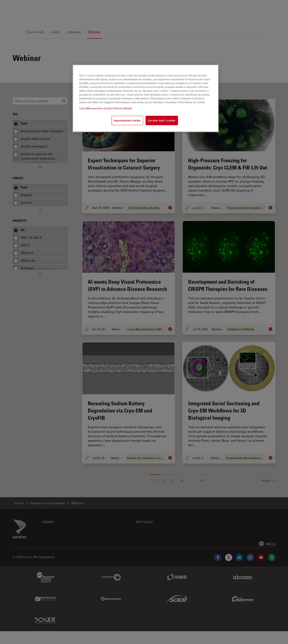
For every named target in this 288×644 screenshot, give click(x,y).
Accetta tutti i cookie (162, 120)
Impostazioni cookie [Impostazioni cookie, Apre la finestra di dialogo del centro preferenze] (127, 120)
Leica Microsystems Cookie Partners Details (106, 108)
